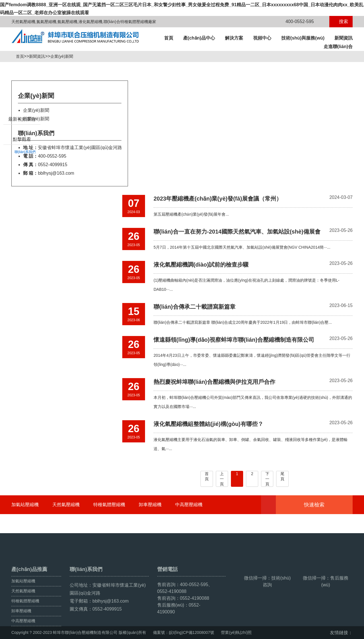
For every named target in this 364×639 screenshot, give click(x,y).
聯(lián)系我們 (25, 179)
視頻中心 (262, 38)
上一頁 (222, 479)
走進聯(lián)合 (338, 47)
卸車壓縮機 (150, 505)
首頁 (169, 38)
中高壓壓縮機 (189, 505)
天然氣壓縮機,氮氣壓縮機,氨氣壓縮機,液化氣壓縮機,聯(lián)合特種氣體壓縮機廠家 (84, 22)
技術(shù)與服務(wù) (303, 38)
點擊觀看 (22, 166)
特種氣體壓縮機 (109, 505)
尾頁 (282, 476)
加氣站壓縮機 (25, 505)
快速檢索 (323, 505)
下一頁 (267, 479)
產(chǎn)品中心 (199, 38)
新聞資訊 (344, 38)
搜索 (341, 21)
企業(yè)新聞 (64, 56)
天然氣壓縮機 (66, 505)
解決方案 (234, 38)
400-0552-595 (296, 21)
